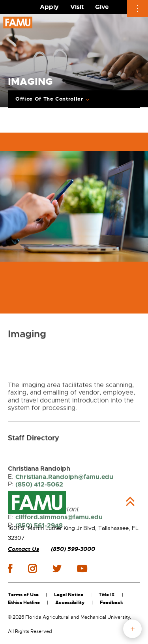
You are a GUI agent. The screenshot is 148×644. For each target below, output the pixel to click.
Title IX (107, 595)
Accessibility (70, 603)
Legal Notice (69, 595)
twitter (57, 569)
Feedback (111, 603)
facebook (10, 568)
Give (102, 7)
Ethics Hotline (24, 603)
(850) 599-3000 (73, 549)
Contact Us (23, 549)
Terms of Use (23, 595)
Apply (49, 7)
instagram (32, 569)
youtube (82, 569)
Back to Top (130, 502)
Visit (77, 7)
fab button (132, 629)
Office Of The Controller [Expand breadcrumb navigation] (49, 99)
